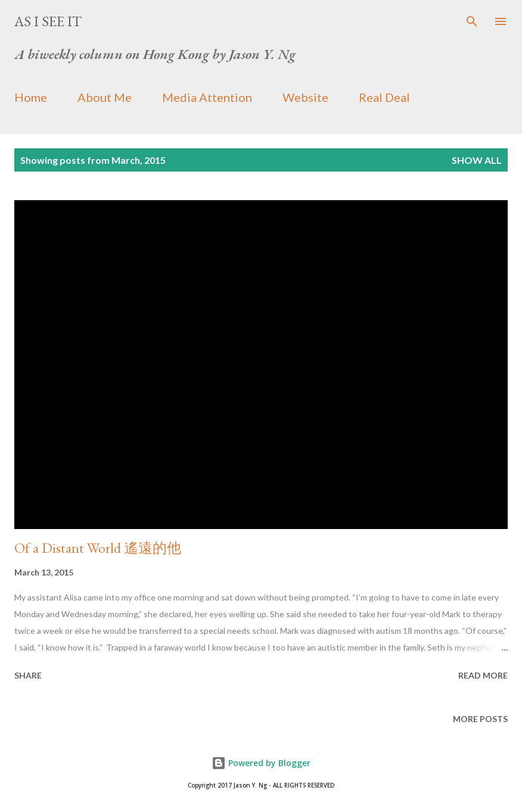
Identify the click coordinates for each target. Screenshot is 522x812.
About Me (105, 97)
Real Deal (384, 97)
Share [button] (28, 675)
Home (31, 97)
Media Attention (207, 97)
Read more (483, 675)
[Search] (472, 21)
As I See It (48, 21)
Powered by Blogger (261, 763)
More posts (480, 719)
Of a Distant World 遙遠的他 (98, 548)
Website (305, 97)
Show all (477, 160)
